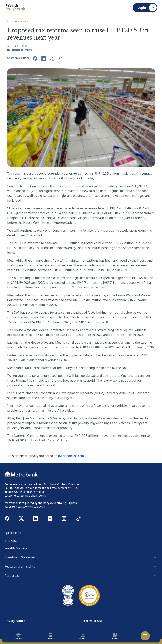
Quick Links (81, 533)
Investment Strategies (81, 557)
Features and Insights (81, 567)
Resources (81, 576)
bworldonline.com (71, 456)
